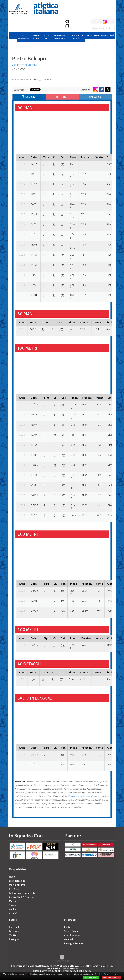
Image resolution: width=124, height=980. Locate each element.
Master (89, 35)
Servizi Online (71, 931)
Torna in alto (62, 961)
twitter (99, 22)
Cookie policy (84, 971)
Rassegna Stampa (74, 943)
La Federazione (23, 37)
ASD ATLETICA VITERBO (25, 65)
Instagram (15, 939)
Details (98, 974)
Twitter (13, 935)
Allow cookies (91, 978)
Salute (96, 35)
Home (12, 877)
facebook (94, 22)
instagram (105, 22)
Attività (111, 35)
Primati (62, 97)
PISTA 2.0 (46, 37)
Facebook (14, 931)
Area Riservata (72, 935)
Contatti (69, 927)
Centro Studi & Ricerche (77, 37)
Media (103, 35)
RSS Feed (14, 927)
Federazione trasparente (59, 37)
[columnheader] (22, 157)
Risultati (29, 97)
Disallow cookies (111, 978)
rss (110, 22)
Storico (95, 97)
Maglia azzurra (36, 37)
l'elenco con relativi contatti (80, 796)
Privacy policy (69, 971)
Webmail (69, 939)
